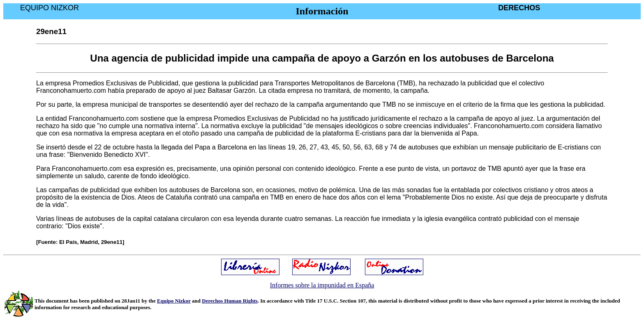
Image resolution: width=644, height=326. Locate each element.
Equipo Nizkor (174, 301)
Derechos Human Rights (230, 301)
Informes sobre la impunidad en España (322, 285)
